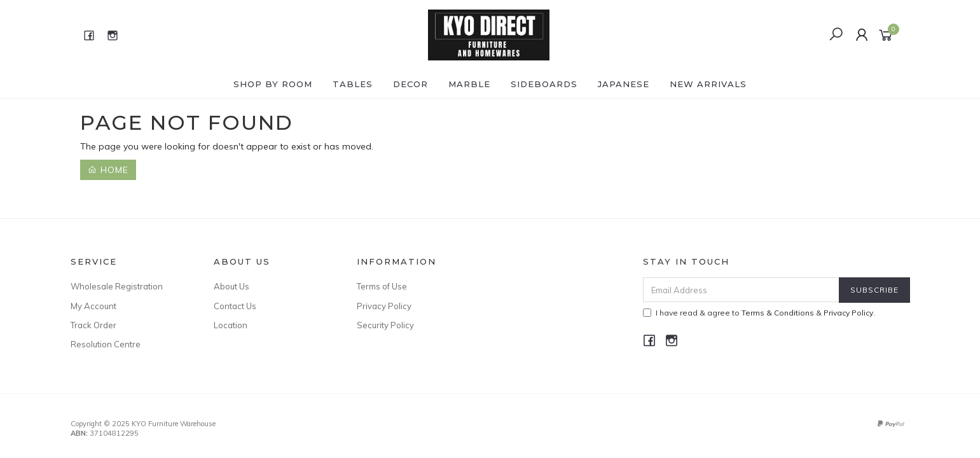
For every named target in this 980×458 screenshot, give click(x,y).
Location (231, 325)
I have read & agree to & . (759, 313)
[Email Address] (741, 290)
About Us (231, 286)
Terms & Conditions (778, 313)
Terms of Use (382, 286)
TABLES (353, 84)
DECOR (411, 84)
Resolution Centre (106, 344)
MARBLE (469, 84)
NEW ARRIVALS (708, 84)
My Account (93, 306)
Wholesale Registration (117, 286)
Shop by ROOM (273, 84)
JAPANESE (624, 84)
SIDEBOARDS (544, 84)
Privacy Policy (384, 306)
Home (108, 170)
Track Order (93, 325)
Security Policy (385, 325)
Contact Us (235, 306)
